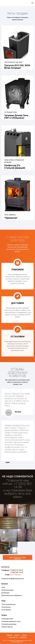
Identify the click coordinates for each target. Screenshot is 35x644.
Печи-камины (6, 610)
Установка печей (7, 619)
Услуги (24, 635)
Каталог (17, 635)
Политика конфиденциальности (13, 579)
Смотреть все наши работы (18, 558)
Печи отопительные (8, 604)
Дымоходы (5, 593)
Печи (3, 587)
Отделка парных (7, 627)
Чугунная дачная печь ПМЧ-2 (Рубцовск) (16, 117)
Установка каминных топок (11, 621)
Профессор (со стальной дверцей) (15, 167)
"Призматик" (11, 218)
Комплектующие (7, 590)
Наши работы (13, 637)
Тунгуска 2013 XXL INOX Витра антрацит (17, 67)
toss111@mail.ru (16, 575)
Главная (9, 635)
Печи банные (6, 607)
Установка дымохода (9, 624)
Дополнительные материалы (12, 595)
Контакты (23, 637)
